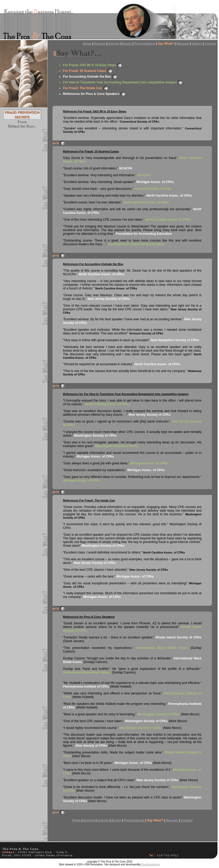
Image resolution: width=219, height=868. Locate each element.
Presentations (145, 44)
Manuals (183, 44)
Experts (100, 44)
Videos (197, 44)
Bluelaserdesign (151, 864)
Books (127, 44)
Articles (114, 44)
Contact (210, 44)
